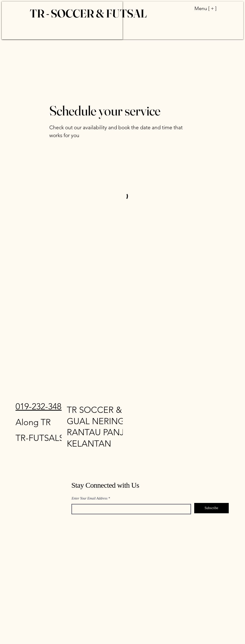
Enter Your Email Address (90, 499)
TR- (22, 438)
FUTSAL (44, 438)
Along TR (33, 422)
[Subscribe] (211, 508)
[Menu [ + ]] (201, 8)
